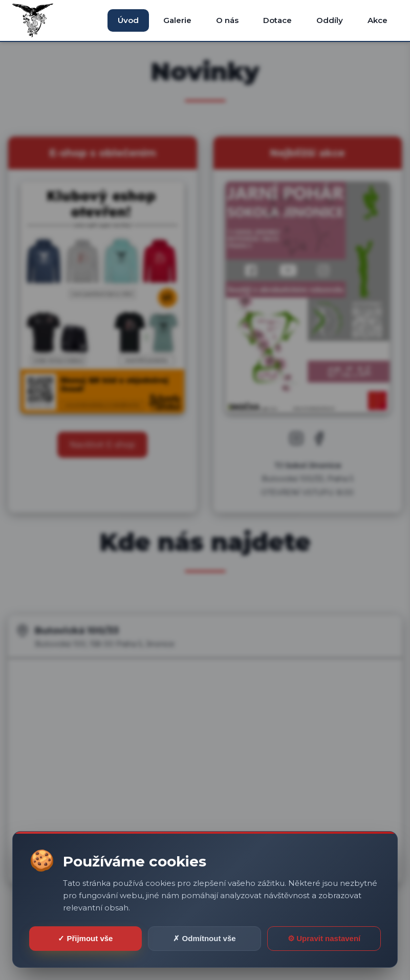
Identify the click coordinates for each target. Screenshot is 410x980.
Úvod (128, 20)
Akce (377, 20)
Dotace (277, 20)
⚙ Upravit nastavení (324, 938)
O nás (227, 20)
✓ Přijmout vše (85, 938)
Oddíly (330, 20)
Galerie (177, 20)
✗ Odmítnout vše (204, 938)
